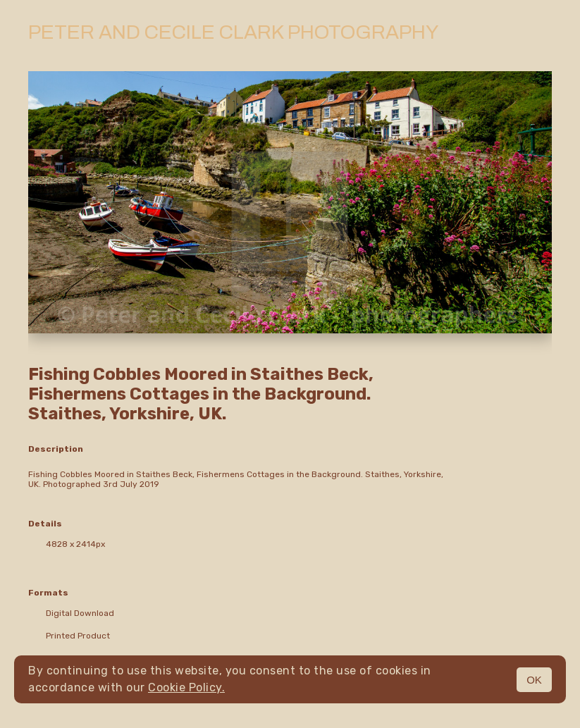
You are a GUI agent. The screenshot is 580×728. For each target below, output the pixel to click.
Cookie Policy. (186, 687)
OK (534, 680)
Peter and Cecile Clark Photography (233, 32)
